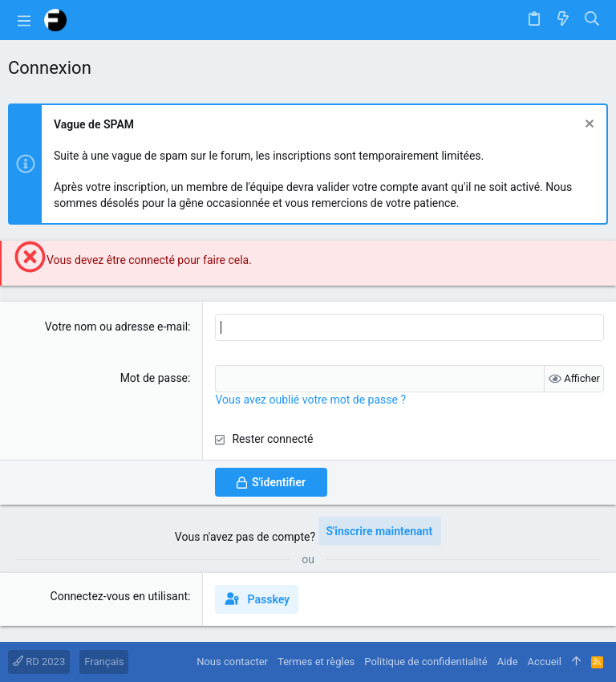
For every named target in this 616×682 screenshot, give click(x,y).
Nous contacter (232, 662)
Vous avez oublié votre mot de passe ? (310, 400)
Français (104, 662)
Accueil (545, 662)
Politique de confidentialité (426, 662)
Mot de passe (154, 378)
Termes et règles (316, 662)
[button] (24, 20)
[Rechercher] (592, 20)
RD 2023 (39, 662)
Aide (508, 662)
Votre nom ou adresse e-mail (116, 327)
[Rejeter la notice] (588, 126)
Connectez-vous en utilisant (120, 596)
